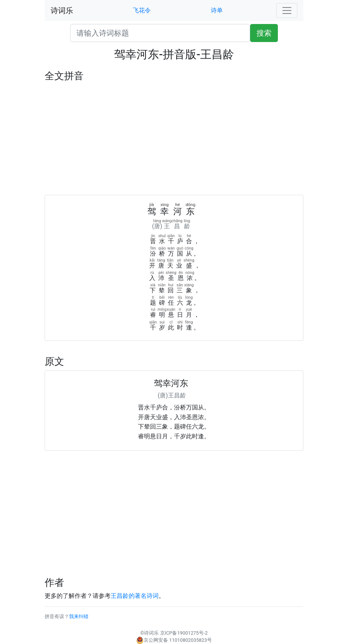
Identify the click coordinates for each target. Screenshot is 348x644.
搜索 (264, 33)
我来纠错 (79, 616)
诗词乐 (62, 11)
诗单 (217, 10)
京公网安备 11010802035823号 (174, 640)
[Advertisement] (174, 138)
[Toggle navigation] (287, 11)
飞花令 (142, 10)
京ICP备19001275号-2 (184, 633)
